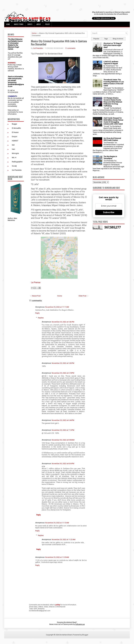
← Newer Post (35, 296)
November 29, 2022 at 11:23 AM (64, 539)
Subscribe (109, 212)
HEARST (15, 141)
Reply (37, 313)
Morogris (15, 153)
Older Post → (83, 296)
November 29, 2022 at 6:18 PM (63, 373)
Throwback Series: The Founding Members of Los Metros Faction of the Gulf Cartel (114, 83)
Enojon (15, 137)
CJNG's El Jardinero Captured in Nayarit (111, 63)
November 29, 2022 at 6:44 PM (63, 420)
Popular (96, 39)
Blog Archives (118, 39)
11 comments (70, 48)
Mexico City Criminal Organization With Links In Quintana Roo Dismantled (59, 43)
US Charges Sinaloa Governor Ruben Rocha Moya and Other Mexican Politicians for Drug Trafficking (113, 102)
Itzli (13, 145)
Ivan (13, 149)
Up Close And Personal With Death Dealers (112, 139)
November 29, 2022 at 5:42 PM (63, 322)
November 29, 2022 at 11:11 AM (57, 307)
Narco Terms (19, 24)
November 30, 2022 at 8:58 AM (63, 440)
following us (80, 624)
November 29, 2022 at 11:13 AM (57, 523)
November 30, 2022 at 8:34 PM (63, 464)
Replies (41, 318)
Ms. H (14, 158)
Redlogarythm (17, 162)
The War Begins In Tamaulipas (110, 157)
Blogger (85, 635)
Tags (106, 39)
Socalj (14, 166)
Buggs (14, 124)
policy (14, 110)
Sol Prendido (17, 170)
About (39, 24)
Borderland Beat (66, 635)
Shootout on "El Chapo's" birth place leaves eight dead (113, 45)
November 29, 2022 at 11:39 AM (57, 557)
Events (30, 24)
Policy (47, 24)
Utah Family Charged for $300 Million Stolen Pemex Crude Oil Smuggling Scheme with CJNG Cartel (113, 121)
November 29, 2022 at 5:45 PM (63, 363)
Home (8, 24)
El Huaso (15, 132)
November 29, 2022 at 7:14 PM (63, 430)
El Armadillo (16, 128)
